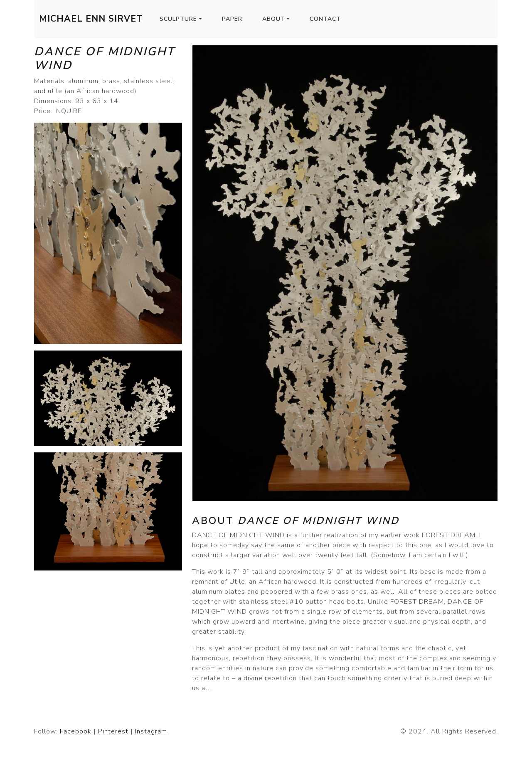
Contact (325, 19)
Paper (232, 19)
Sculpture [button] (178, 19)
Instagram (151, 731)
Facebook (76, 731)
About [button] (274, 19)
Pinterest (113, 731)
